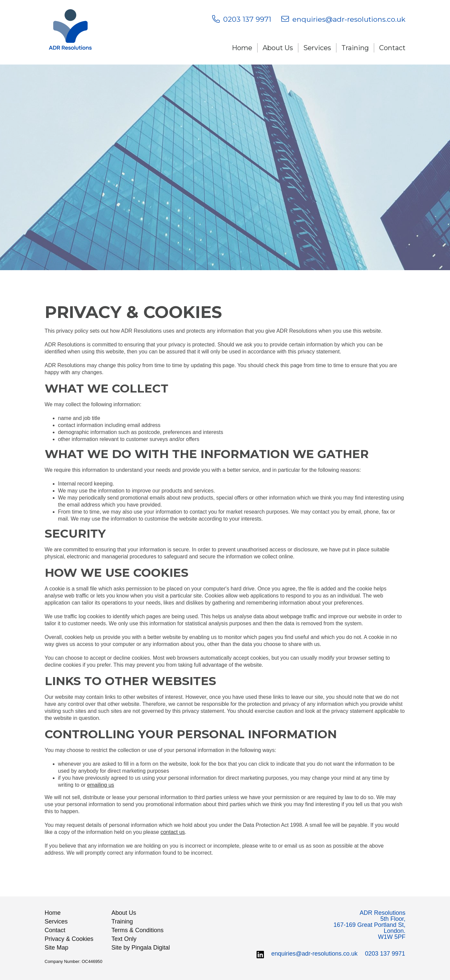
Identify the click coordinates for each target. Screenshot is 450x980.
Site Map (57, 948)
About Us (278, 48)
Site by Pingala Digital (141, 948)
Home (242, 48)
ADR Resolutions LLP (70, 32)
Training (355, 48)
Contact (392, 48)
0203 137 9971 (385, 954)
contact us (173, 832)
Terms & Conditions (138, 930)
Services (317, 48)
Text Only (124, 939)
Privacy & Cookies (69, 939)
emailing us (101, 785)
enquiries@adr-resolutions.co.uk (314, 954)
